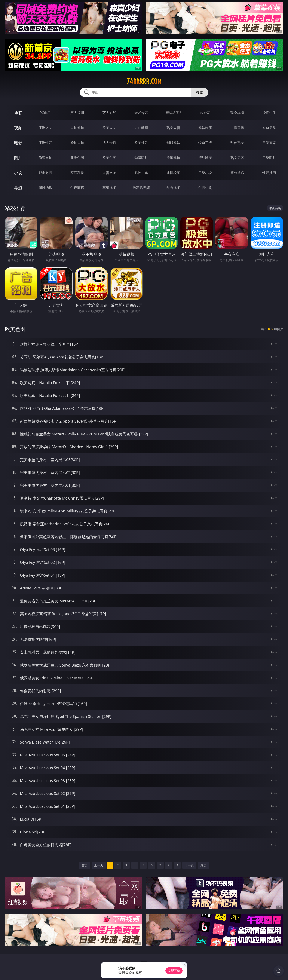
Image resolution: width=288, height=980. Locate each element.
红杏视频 (173, 188)
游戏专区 (141, 113)
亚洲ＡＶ (45, 128)
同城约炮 (45, 188)
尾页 (203, 865)
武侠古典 (141, 173)
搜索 (200, 92)
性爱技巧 (269, 173)
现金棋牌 (237, 113)
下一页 (189, 865)
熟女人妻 (173, 128)
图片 (18, 158)
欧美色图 (109, 158)
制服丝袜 (173, 143)
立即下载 (174, 970)
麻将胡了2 (173, 113)
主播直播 (237, 128)
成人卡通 (109, 143)
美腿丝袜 (173, 158)
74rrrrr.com (144, 81)
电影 (18, 143)
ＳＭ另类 (269, 128)
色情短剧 (205, 188)
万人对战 (109, 113)
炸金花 (205, 113)
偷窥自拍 (45, 158)
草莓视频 (109, 188)
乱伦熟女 (237, 143)
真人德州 (77, 113)
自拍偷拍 (77, 128)
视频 (18, 128)
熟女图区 (237, 158)
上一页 (99, 865)
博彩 (18, 113)
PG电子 (45, 113)
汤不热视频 (141, 188)
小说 (18, 173)
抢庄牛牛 (269, 113)
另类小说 (205, 173)
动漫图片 (141, 158)
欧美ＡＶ (109, 128)
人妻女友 (109, 173)
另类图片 (269, 158)
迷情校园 (173, 173)
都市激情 (45, 173)
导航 (18, 188)
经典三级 (205, 143)
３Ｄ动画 (141, 128)
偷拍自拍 (77, 143)
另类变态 (269, 143)
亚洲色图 (77, 158)
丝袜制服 (205, 128)
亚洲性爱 (45, 143)
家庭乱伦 (77, 173)
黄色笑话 (237, 173)
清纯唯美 (205, 158)
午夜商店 (77, 188)
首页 (85, 865)
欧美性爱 (141, 143)
